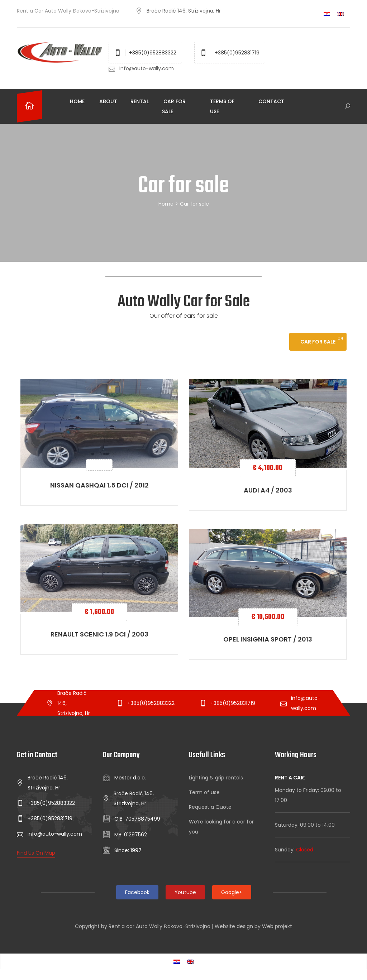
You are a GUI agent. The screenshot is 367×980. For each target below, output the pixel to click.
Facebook (137, 892)
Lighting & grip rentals (216, 778)
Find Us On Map (36, 853)
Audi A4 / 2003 (268, 490)
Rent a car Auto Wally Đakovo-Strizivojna (159, 926)
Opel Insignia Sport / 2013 (268, 639)
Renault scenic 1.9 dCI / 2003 (99, 634)
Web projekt (277, 926)
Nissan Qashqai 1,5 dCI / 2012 (99, 485)
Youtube (185, 892)
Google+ (232, 892)
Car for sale (174, 106)
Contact (271, 101)
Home (77, 101)
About (108, 101)
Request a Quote (210, 807)
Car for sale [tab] (318, 342)
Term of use (204, 792)
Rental (140, 101)
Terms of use (222, 106)
